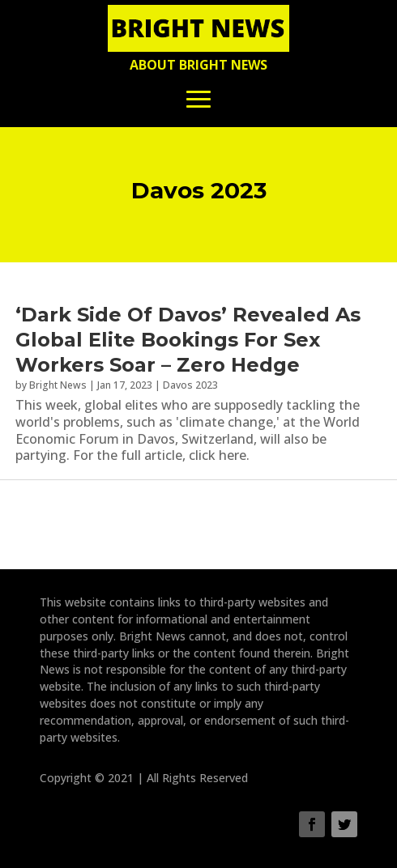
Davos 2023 (190, 385)
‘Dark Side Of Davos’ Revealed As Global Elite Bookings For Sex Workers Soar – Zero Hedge (188, 340)
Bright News (58, 385)
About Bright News (198, 65)
